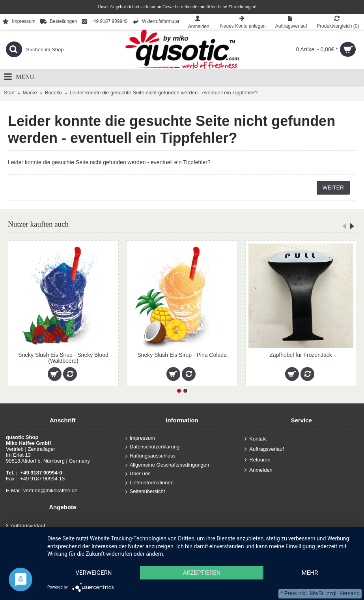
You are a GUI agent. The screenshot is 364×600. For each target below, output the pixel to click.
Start (9, 93)
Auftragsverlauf (264, 449)
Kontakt (256, 439)
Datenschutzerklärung (152, 447)
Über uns (138, 474)
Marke (30, 93)
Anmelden (259, 470)
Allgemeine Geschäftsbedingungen (167, 465)
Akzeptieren (202, 573)
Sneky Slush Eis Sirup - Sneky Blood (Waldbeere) (63, 358)
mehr (310, 573)
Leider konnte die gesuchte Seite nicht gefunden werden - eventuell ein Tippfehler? (164, 93)
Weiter (333, 187)
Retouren (257, 460)
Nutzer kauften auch (38, 224)
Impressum (140, 438)
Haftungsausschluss (150, 456)
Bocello (53, 93)
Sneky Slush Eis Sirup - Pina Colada (182, 355)
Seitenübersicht (145, 492)
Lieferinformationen (149, 483)
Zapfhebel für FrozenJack (301, 355)
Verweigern (93, 573)
